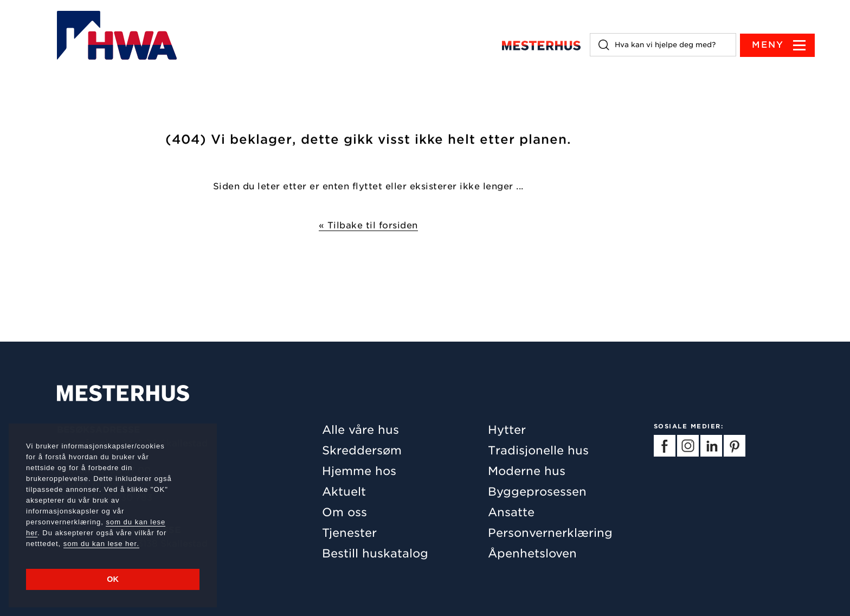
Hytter (507, 430)
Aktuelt (344, 492)
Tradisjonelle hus (538, 450)
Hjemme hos (359, 471)
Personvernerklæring (550, 533)
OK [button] (113, 579)
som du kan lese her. (101, 544)
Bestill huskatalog (375, 553)
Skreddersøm (362, 450)
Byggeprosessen (537, 492)
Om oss (344, 512)
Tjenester (349, 533)
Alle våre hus (360, 430)
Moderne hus (527, 471)
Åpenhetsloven (532, 553)
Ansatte (511, 512)
